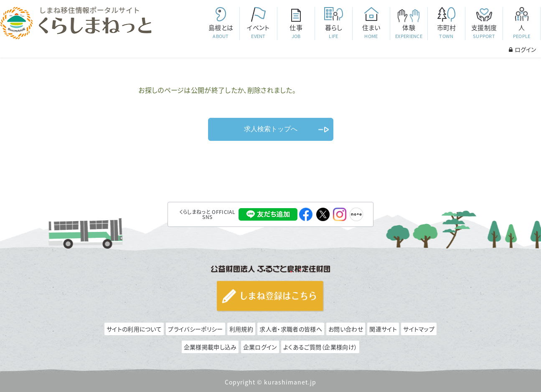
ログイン (522, 49)
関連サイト (383, 329)
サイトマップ (419, 329)
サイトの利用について (134, 329)
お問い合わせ (346, 329)
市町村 (446, 32)
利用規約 (241, 329)
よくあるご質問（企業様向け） (320, 347)
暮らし (333, 32)
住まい (371, 32)
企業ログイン (260, 347)
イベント (258, 32)
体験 (409, 32)
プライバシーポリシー (195, 329)
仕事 (296, 32)
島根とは (221, 32)
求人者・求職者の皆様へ (291, 329)
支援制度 (484, 32)
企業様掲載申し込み (210, 347)
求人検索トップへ (271, 129)
